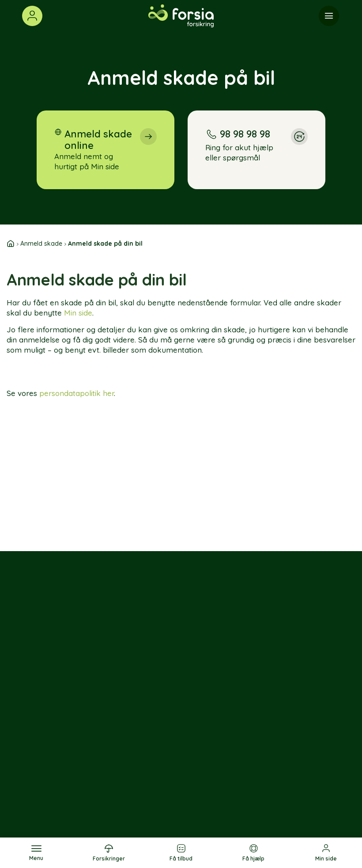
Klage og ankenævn (285, 758)
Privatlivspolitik (292, 776)
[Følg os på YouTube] (78, 736)
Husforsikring (127, 821)
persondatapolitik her (77, 393)
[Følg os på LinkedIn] (58, 736)
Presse (226, 762)
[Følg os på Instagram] (78, 709)
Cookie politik (279, 794)
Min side (78, 313)
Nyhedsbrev (235, 776)
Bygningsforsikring (189, 753)
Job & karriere (228, 744)
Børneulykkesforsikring (143, 794)
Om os (225, 726)
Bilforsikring (125, 726)
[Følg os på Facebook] (58, 709)
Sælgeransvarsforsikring (198, 739)
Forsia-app (233, 789)
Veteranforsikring (187, 807)
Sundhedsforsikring (137, 766)
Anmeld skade (41, 244)
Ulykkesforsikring (134, 780)
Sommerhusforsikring (192, 766)
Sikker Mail (285, 739)
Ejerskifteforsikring (189, 726)
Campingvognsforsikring (198, 794)
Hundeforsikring (131, 807)
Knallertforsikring (186, 821)
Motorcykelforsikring (192, 780)
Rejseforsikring (130, 753)
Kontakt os (286, 726)
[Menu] (329, 16)
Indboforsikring (130, 739)
